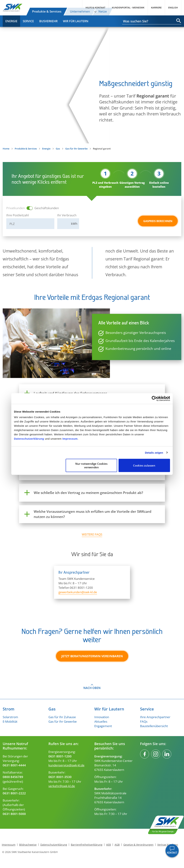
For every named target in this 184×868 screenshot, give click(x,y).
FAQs (144, 721)
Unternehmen (80, 11)
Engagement (103, 726)
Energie (11, 21)
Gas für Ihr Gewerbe (76, 149)
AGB (117, 845)
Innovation (102, 717)
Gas (58, 149)
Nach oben (92, 688)
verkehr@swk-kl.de (62, 786)
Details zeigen (154, 452)
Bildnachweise (28, 845)
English (173, 8)
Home (6, 149)
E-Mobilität (10, 721)
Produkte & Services (47, 11)
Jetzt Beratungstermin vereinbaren (92, 656)
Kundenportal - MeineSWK (128, 8)
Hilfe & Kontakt (95, 8)
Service (28, 21)
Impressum (70, 439)
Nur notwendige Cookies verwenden (91, 465)
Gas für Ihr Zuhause (62, 717)
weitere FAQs (92, 534)
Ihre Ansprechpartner (155, 717)
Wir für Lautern (76, 21)
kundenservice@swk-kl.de (66, 765)
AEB (108, 845)
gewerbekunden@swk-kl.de (78, 592)
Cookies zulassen (144, 465)
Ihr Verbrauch (67, 215)
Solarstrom (10, 717)
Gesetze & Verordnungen (138, 845)
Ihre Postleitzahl (17, 215)
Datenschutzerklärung (29, 439)
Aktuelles (101, 721)
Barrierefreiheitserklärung (87, 845)
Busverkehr (48, 21)
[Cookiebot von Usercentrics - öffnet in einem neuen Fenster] (154, 398)
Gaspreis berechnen (158, 221)
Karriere (156, 8)
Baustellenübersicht (154, 726)
